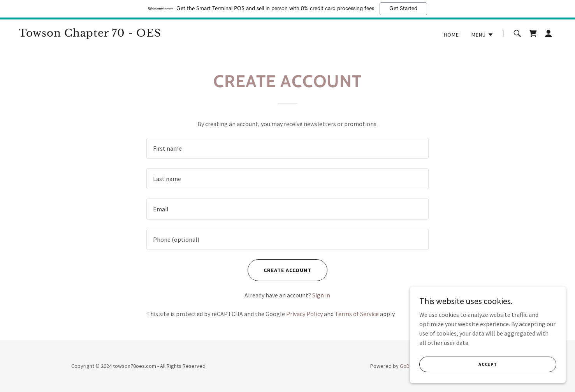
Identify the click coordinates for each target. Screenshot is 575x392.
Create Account (287, 270)
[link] (113, 34)
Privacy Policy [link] (304, 314)
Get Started (403, 9)
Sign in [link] (321, 295)
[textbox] (287, 148)
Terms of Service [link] (357, 314)
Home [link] (451, 35)
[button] (483, 35)
